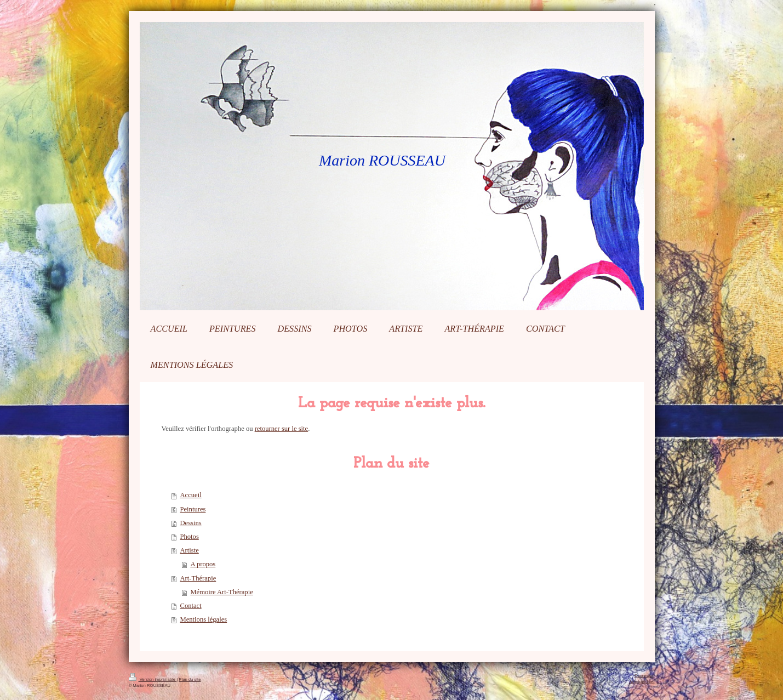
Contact (191, 606)
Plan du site (190, 679)
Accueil (191, 495)
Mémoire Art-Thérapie (221, 592)
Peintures (193, 509)
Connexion (645, 676)
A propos (203, 564)
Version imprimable (153, 679)
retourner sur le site (282, 429)
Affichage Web (642, 682)
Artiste (190, 550)
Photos (190, 537)
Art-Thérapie (198, 578)
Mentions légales (204, 619)
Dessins (191, 523)
